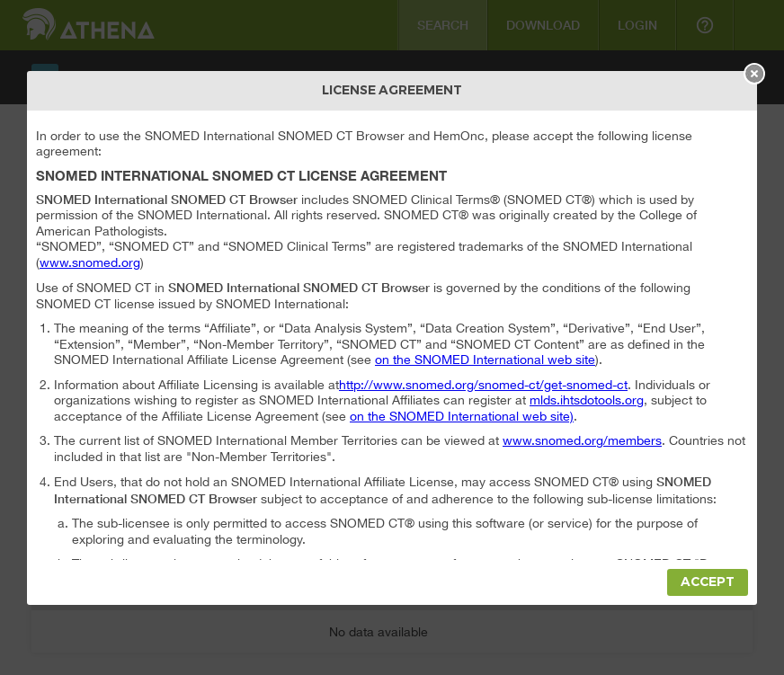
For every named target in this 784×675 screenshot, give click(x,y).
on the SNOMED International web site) (462, 416)
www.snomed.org (90, 262)
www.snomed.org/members (582, 440)
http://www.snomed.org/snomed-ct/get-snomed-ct (483, 385)
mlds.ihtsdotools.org (587, 400)
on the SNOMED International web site (485, 360)
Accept (708, 582)
